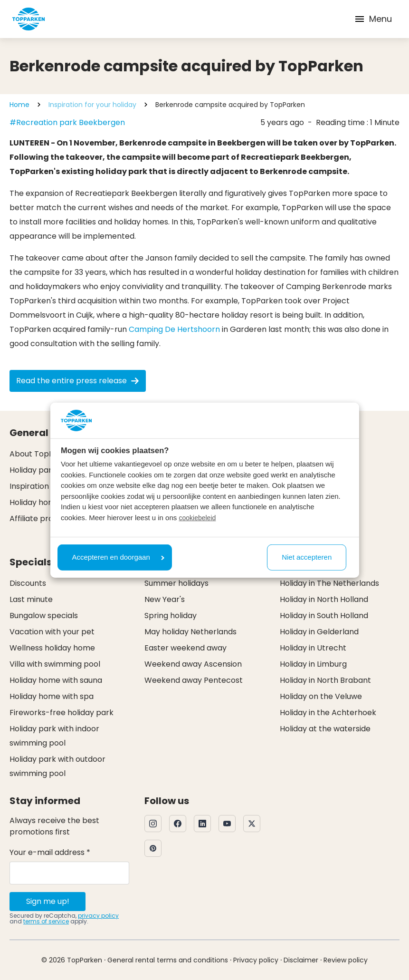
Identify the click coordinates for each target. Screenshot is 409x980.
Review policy (346, 960)
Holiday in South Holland (324, 616)
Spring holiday (171, 616)
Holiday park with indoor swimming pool (54, 736)
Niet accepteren (307, 557)
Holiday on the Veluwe (321, 696)
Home (19, 105)
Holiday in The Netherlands (329, 583)
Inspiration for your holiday (92, 105)
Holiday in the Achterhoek (328, 713)
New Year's (165, 599)
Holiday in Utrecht (313, 648)
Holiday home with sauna (56, 680)
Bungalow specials (44, 616)
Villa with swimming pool (55, 664)
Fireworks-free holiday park (62, 713)
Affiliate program (42, 519)
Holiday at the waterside (325, 729)
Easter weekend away (185, 648)
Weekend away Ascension (193, 664)
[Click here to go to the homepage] (29, 19)
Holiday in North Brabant (325, 680)
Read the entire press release (78, 381)
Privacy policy (256, 960)
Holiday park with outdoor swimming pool (57, 766)
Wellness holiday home (52, 648)
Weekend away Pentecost (194, 680)
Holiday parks (35, 470)
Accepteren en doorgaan (118, 557)
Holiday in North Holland (324, 599)
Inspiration (29, 486)
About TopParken (43, 454)
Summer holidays (176, 583)
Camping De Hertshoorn (174, 329)
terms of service (46, 921)
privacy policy (98, 916)
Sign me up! (48, 901)
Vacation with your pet (52, 632)
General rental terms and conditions (168, 960)
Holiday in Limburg (313, 664)
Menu (373, 19)
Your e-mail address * (50, 852)
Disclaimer (301, 960)
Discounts (28, 583)
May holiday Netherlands (190, 632)
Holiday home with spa (52, 696)
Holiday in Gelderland (319, 632)
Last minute (31, 599)
